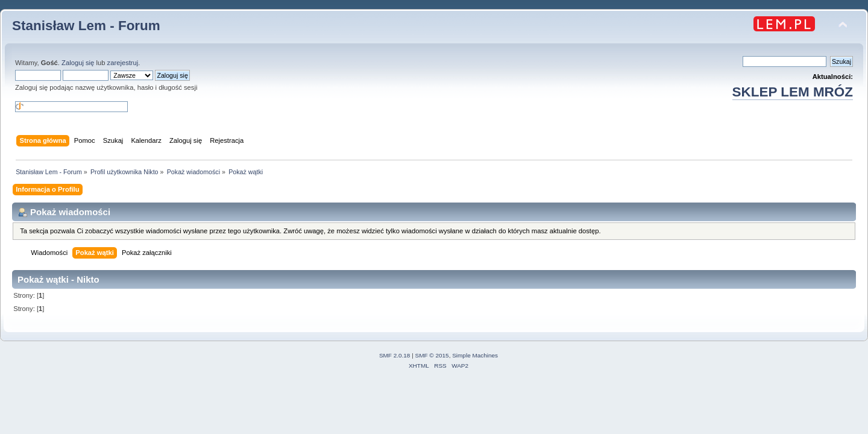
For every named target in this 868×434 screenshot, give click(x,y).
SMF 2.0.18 (395, 355)
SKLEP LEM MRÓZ (793, 92)
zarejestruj (123, 63)
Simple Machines (475, 355)
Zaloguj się (78, 63)
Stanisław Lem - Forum (86, 26)
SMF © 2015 (432, 355)
